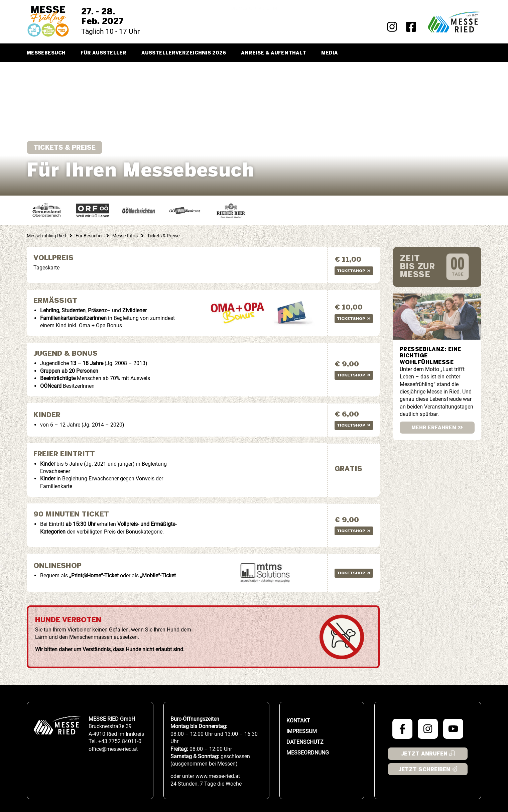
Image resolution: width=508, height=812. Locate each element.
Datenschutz (305, 741)
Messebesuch (46, 53)
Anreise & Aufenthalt (274, 53)
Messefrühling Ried (46, 236)
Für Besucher (89, 236)
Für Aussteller (103, 53)
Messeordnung (308, 752)
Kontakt (298, 720)
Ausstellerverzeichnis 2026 (184, 53)
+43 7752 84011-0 (120, 741)
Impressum (302, 731)
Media (330, 53)
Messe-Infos (125, 236)
